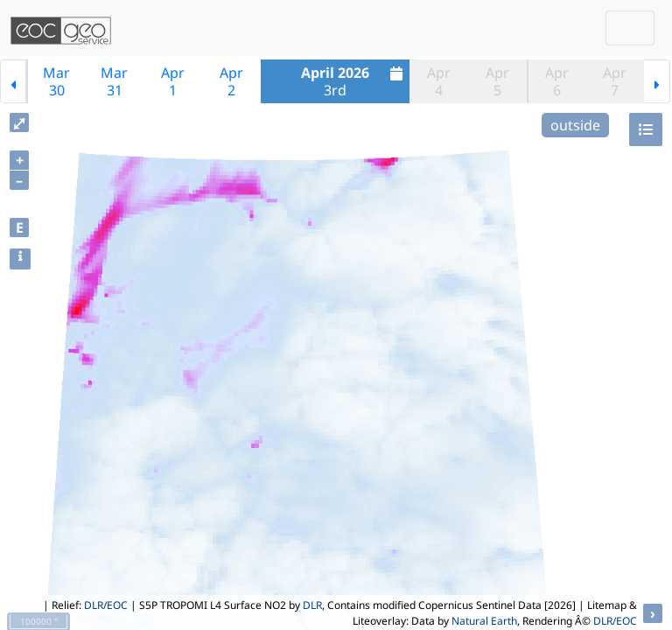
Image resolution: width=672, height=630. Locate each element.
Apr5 (497, 81)
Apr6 (557, 81)
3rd (354, 81)
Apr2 (231, 81)
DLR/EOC (106, 605)
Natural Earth (484, 621)
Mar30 (56, 81)
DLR (312, 605)
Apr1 (173, 81)
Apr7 (615, 81)
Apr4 (439, 81)
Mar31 (114, 81)
